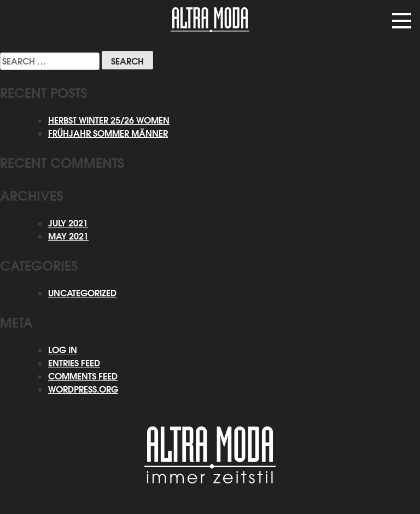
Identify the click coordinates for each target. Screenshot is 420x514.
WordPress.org (83, 389)
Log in (63, 350)
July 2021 (68, 223)
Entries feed (74, 363)
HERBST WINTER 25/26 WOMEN (109, 120)
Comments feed (83, 376)
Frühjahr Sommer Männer (108, 133)
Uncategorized (82, 293)
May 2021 (68, 236)
